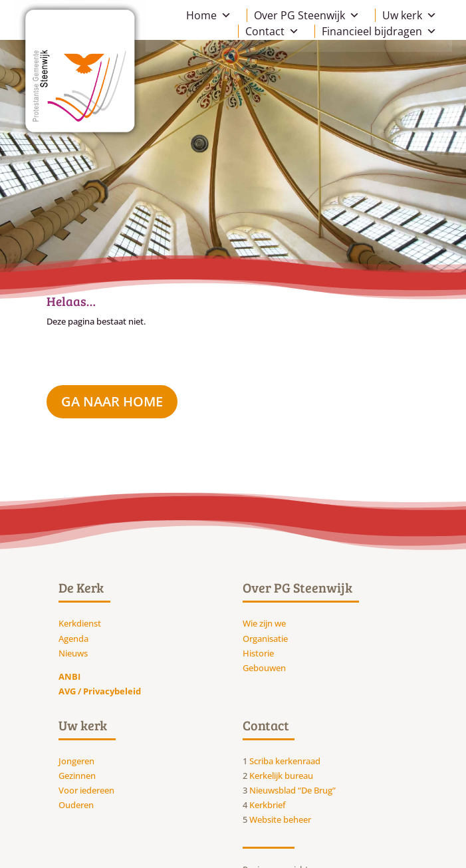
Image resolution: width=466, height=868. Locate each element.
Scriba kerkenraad (285, 761)
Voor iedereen (86, 790)
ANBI (69, 676)
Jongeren (76, 761)
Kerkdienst (80, 623)
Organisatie (265, 639)
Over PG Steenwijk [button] (307, 15)
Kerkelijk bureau (281, 776)
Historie (258, 653)
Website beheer (280, 819)
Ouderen (76, 805)
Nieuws (73, 653)
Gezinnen (77, 776)
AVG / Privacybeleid (100, 691)
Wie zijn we (264, 623)
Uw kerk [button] (409, 15)
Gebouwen (264, 668)
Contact (272, 31)
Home (209, 15)
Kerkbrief (268, 805)
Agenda (73, 639)
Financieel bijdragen (379, 31)
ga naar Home (112, 401)
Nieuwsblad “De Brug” (292, 790)
